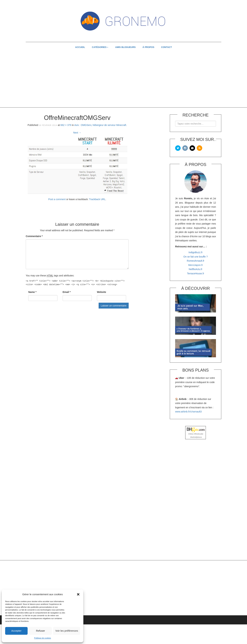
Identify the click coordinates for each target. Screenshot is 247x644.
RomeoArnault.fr (196, 261)
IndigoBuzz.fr (196, 252)
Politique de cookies (43, 638)
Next (77, 133)
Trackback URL (97, 199)
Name (32, 292)
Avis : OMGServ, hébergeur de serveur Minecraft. (101, 125)
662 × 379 (66, 125)
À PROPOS (148, 47)
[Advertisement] (123, 80)
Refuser (41, 631)
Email (67, 292)
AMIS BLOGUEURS (125, 47)
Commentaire (34, 236)
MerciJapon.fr (196, 265)
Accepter (16, 631)
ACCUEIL (80, 47)
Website (101, 292)
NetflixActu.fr (195, 269)
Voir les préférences (67, 631)
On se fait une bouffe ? (195, 257)
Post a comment (57, 199)
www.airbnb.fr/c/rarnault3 (188, 412)
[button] (78, 594)
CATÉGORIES (99, 47)
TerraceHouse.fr (196, 273)
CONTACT (166, 47)
